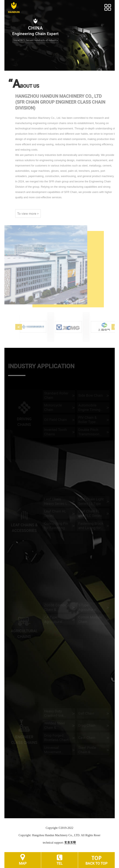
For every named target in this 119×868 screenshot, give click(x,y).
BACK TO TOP (96, 863)
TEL (59, 863)
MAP (23, 863)
